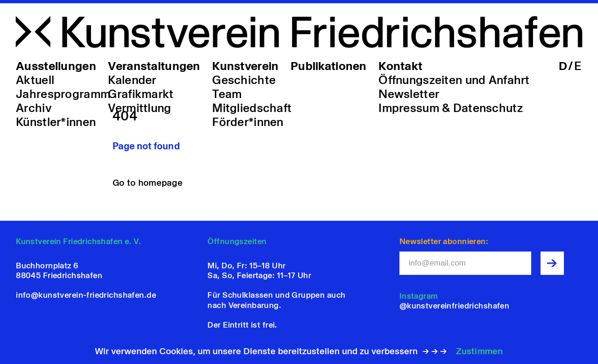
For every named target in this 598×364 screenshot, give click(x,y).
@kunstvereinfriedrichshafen (454, 306)
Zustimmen (479, 351)
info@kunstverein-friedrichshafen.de (86, 295)
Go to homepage (148, 183)
